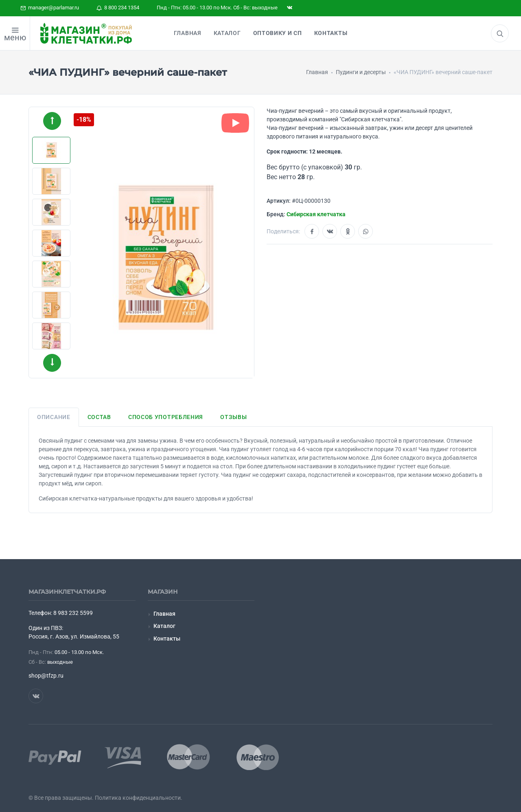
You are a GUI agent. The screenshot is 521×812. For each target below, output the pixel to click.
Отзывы (233, 417)
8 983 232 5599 (73, 613)
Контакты (167, 639)
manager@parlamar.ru (50, 8)
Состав (99, 417)
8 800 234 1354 (118, 8)
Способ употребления (166, 417)
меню (15, 37)
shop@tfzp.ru (46, 676)
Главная (164, 614)
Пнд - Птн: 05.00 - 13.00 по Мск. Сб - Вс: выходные (217, 8)
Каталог (164, 626)
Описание (54, 417)
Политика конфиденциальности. (139, 798)
